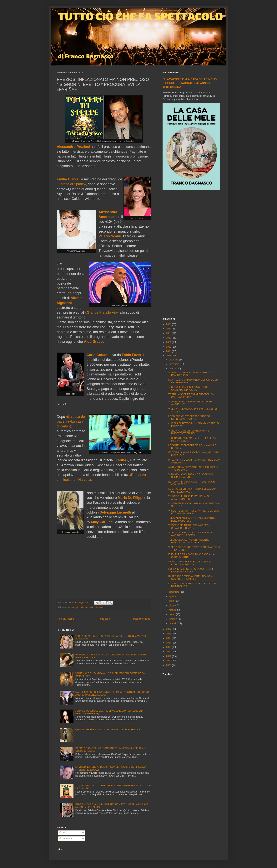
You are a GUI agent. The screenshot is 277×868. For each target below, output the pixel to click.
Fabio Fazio (131, 355)
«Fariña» (121, 460)
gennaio (173, 623)
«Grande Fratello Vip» (102, 313)
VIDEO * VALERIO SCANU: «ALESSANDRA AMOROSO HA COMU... (191, 534)
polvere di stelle (86, 607)
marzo (172, 614)
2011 (169, 656)
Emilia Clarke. (137, 218)
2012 (169, 652)
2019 (169, 351)
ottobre (173, 369)
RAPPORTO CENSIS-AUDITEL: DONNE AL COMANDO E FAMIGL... (191, 578)
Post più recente (66, 619)
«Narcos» (84, 480)
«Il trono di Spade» (71, 184)
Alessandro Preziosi (73, 147)
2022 (169, 338)
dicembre (174, 360)
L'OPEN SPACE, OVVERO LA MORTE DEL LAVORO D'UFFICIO (191, 570)
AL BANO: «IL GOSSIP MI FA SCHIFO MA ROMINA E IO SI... (190, 374)
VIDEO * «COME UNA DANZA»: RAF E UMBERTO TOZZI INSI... (189, 432)
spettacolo (99, 607)
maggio (173, 610)
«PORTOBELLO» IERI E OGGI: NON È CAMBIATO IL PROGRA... (189, 388)
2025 (169, 324)
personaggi (73, 607)
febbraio (173, 619)
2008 (169, 665)
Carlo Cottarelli (99, 355)
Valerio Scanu (110, 236)
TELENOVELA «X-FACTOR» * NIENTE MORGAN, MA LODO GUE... (189, 541)
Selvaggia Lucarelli (115, 512)
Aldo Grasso (94, 342)
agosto (173, 597)
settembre (174, 592)
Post (63, 833)
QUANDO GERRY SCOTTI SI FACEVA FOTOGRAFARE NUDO (108, 730)
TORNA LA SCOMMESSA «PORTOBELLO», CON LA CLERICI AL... (191, 396)
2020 (169, 347)
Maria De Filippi (131, 498)
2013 (169, 647)
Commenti (66, 839)
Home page (104, 619)
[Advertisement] (191, 254)
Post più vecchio (142, 619)
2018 (169, 356)
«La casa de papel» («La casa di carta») (71, 421)
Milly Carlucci (102, 522)
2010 (169, 661)
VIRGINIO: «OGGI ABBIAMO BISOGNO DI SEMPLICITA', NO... (191, 476)
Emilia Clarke (68, 179)
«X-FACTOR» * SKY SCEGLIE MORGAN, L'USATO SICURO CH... (190, 563)
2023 (169, 333)
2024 (169, 329)
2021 (169, 342)
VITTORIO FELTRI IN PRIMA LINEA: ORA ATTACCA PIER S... (190, 498)
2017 (169, 629)
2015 (169, 638)
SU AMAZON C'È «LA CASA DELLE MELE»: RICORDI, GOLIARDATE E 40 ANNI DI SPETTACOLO (190, 83)
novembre (174, 364)
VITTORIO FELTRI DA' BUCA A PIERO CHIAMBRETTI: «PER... (188, 527)
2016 (169, 634)
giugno (173, 605)
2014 (169, 643)
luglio (172, 601)
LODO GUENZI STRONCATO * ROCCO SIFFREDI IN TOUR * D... (189, 418)
